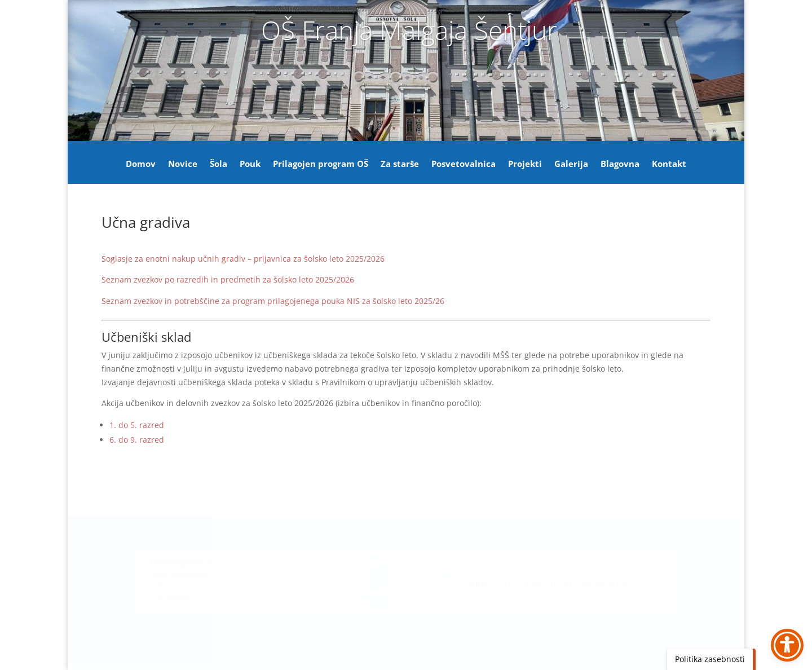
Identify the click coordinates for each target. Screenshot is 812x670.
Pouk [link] (250, 164)
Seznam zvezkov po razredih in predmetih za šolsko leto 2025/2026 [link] (228, 279)
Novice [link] (183, 164)
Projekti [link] (525, 164)
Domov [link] (141, 164)
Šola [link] (219, 164)
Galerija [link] (571, 164)
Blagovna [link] (620, 164)
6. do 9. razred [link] (137, 440)
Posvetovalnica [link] (464, 164)
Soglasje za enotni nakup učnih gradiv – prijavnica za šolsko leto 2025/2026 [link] (243, 259)
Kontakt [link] (669, 164)
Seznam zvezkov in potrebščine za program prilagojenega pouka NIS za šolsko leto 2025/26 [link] (273, 301)
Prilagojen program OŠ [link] (321, 164)
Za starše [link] (400, 164)
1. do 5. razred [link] (137, 425)
